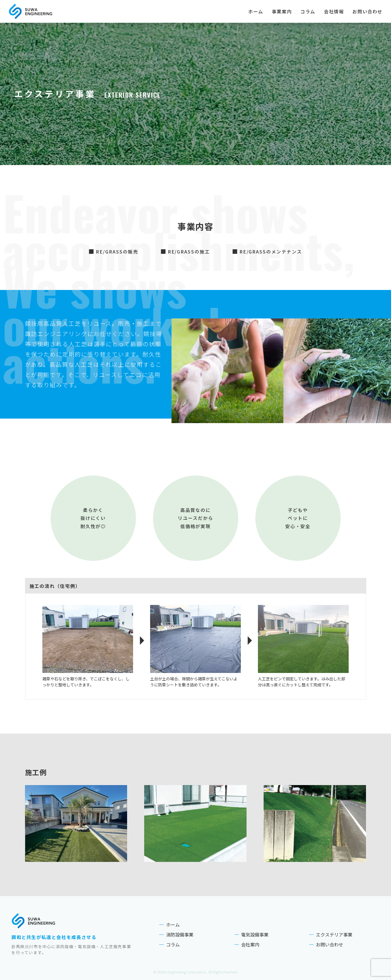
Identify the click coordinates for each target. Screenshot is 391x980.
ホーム (256, 12)
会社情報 (334, 12)
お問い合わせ (367, 12)
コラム (308, 12)
